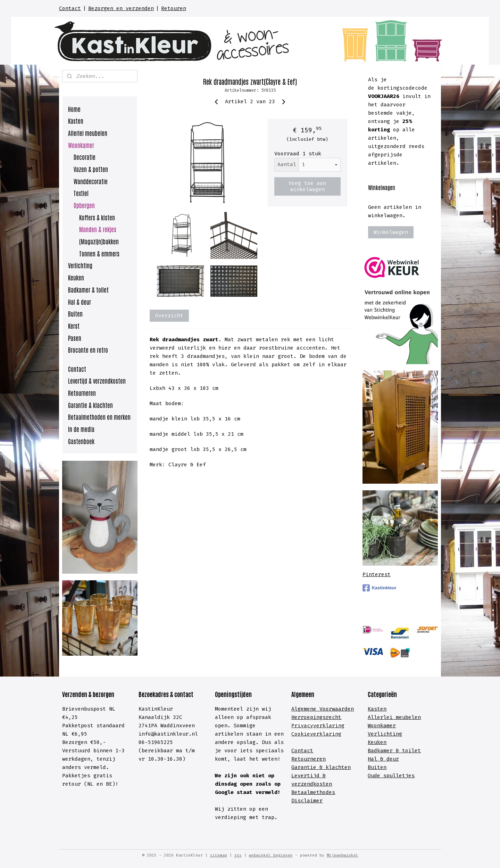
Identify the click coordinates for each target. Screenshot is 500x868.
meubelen (407, 717)
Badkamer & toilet (88, 289)
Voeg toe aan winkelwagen (307, 186)
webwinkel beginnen (271, 855)
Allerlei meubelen (88, 133)
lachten (340, 767)
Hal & (377, 759)
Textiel (81, 193)
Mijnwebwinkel (343, 855)
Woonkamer (81, 145)
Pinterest (377, 574)
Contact (70, 8)
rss (238, 855)
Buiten (75, 313)
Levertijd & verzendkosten (97, 380)
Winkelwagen (391, 232)
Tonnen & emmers (99, 253)
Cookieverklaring (316, 734)
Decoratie (85, 157)
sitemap (219, 855)
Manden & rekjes (98, 229)
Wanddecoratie (91, 181)
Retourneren (82, 393)
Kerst (74, 326)
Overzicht (169, 316)
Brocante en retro (88, 350)
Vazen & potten (91, 169)
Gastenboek (81, 441)
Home (74, 109)
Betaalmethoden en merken (99, 417)
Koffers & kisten (97, 217)
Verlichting (80, 265)
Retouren (174, 8)
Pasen (75, 338)
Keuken (76, 277)
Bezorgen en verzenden (121, 8)
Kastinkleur (380, 588)
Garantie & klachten (90, 405)
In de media (81, 429)
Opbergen (84, 205)
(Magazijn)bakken (99, 241)
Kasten (76, 121)
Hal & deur (80, 302)
